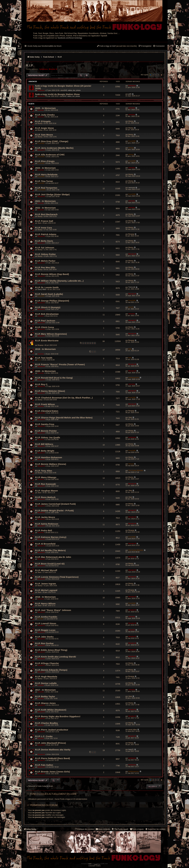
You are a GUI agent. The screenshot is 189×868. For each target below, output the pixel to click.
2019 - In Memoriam (45, 349)
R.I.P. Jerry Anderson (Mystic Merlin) (54, 148)
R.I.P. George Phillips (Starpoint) (52, 301)
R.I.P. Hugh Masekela (46, 677)
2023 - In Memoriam (45, 168)
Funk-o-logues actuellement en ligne (53, 794)
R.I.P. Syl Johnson (45, 248)
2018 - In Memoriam (45, 597)
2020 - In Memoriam (45, 371)
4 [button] (158, 75)
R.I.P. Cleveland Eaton (47, 411)
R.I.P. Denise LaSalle (46, 683)
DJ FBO (40, 619)
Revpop (131, 234)
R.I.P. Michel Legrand (46, 590)
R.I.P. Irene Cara (43, 228)
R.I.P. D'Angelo (43, 121)
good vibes (133, 729)
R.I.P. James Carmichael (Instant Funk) (55, 504)
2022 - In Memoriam (45, 208)
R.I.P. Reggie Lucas (45, 630)
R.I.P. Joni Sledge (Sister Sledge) (52, 194)
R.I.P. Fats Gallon (44, 765)
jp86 (130, 94)
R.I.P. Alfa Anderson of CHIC (50, 155)
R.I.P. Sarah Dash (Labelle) (49, 294)
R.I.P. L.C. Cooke (44, 736)
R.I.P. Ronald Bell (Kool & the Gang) (54, 378)
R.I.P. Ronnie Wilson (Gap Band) (52, 274)
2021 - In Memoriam (45, 201)
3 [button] (156, 75)
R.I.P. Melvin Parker (45, 261)
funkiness (44, 69)
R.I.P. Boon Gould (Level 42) (50, 564)
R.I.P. (30, 65)
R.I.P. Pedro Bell (44, 530)
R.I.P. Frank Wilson (45, 404)
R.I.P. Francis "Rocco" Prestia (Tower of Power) (60, 364)
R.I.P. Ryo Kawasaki (46, 484)
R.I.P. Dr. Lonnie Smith (47, 287)
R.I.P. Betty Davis (44, 241)
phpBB (90, 864)
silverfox (41, 110)
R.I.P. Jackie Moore (45, 517)
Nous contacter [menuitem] (103, 829)
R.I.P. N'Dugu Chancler (47, 663)
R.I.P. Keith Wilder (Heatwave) (51, 710)
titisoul (131, 148)
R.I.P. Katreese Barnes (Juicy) (51, 537)
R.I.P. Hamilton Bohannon (49, 457)
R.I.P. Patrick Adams (46, 234)
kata (130, 349)
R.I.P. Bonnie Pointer (46, 431)
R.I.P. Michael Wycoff (46, 570)
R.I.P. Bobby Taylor (45, 696)
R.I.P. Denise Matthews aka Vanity (53, 750)
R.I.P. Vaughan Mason (47, 491)
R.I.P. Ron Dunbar (44, 643)
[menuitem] (159, 46)
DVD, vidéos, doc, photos (72, 90)
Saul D (131, 307)
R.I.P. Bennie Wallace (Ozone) (51, 464)
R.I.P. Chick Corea (45, 327)
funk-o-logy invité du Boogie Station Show (57, 94)
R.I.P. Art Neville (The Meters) (50, 550)
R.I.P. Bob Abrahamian (47, 314)
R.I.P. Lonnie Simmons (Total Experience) (57, 577)
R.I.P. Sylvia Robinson (47, 524)
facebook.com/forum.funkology (70, 38)
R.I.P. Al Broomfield (45, 544)
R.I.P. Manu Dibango (46, 477)
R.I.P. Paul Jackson (45, 321)
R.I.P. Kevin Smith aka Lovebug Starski (56, 657)
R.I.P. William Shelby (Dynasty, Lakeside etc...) (59, 281)
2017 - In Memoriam (45, 690)
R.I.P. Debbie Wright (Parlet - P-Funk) (54, 511)
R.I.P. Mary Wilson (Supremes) (51, 334)
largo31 (131, 749)
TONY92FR (41, 190)
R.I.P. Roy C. (42, 384)
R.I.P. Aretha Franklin (46, 617)
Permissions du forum (44, 805)
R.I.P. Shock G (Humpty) (48, 307)
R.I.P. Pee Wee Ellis (45, 267)
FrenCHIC (41, 143)
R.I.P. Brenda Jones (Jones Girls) (52, 772)
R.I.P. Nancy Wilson (45, 603)
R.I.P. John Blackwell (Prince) (50, 743)
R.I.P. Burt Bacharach (46, 214)
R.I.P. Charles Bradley (47, 723)
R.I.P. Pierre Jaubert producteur (52, 730)
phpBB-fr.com (97, 865)
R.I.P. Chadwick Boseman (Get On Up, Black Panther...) (64, 398)
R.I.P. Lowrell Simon (46, 623)
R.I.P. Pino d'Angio (45, 161)
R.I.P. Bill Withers (44, 444)
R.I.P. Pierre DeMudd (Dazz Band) (53, 758)
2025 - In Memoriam (45, 108)
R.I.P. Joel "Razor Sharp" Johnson (53, 610)
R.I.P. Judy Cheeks (45, 115)
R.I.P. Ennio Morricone (47, 341)
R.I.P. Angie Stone (45, 128)
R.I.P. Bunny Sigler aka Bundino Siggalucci (58, 716)
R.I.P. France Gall (44, 221)
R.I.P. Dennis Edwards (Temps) (51, 670)
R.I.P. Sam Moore (44, 135)
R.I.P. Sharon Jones (45, 703)
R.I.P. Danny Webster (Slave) (50, 391)
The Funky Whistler (136, 470)
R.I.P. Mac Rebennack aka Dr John (53, 557)
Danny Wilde (42, 289)
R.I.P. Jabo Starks (44, 637)
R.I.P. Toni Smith (44, 358)
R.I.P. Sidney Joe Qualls (48, 437)
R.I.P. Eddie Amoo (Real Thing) (51, 650)
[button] (161, 75)
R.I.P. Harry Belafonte (46, 175)
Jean (39, 223)
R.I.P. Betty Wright (45, 451)
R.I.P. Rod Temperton (46, 188)
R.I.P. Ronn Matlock (45, 497)
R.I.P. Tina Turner (44, 181)
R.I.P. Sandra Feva (45, 424)
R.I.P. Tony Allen (44, 471)
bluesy (40, 123)
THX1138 (132, 287)
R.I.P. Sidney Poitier (45, 254)
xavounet (132, 188)
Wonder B (53, 69)
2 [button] (153, 75)
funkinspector (134, 377)
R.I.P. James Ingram (46, 584)
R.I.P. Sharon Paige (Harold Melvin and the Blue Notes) (64, 418)
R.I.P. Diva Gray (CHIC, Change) (52, 141)
